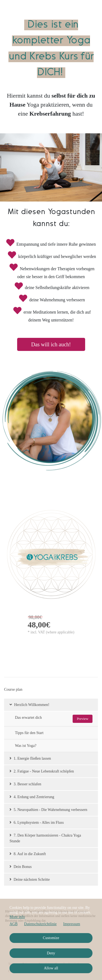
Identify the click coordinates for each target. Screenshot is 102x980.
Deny (51, 953)
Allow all (51, 968)
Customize (51, 938)
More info (17, 917)
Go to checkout (35, 652)
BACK (6, 496)
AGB (14, 924)
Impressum (72, 924)
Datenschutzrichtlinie (41, 924)
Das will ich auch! (51, 344)
